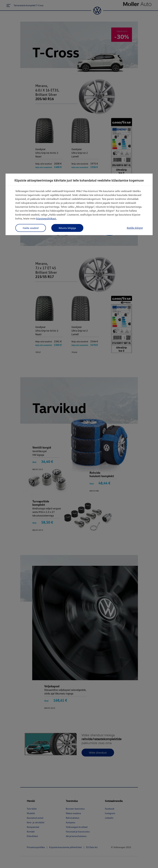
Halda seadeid (31, 228)
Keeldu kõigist (135, 228)
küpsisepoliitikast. (46, 218)
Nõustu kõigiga (67, 228)
